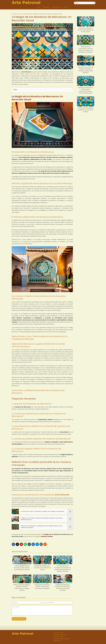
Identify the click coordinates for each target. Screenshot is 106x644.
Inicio (39, 7)
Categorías (46, 7)
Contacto (66, 7)
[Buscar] (94, 3)
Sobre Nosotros (57, 7)
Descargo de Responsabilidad (61, 639)
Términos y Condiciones (60, 635)
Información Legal (58, 633)
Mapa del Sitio (57, 641)
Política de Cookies (59, 637)
